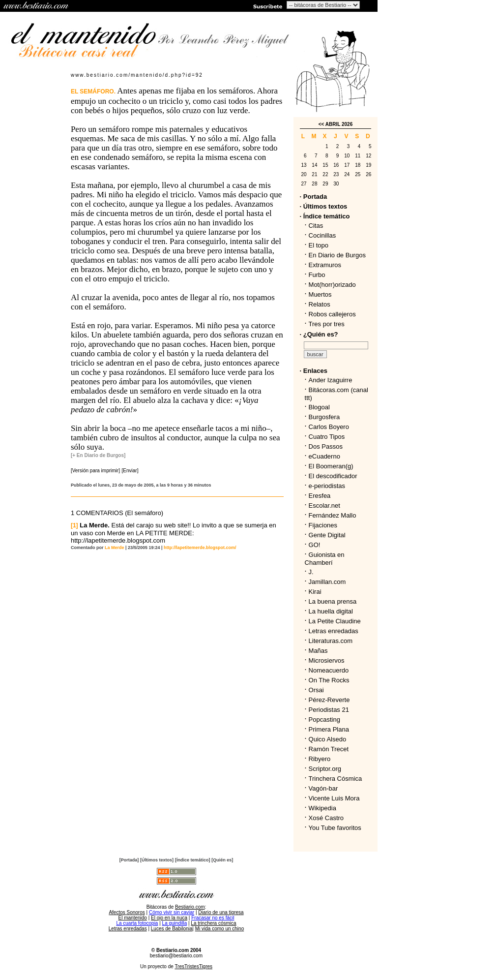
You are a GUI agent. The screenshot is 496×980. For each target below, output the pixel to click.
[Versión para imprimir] (95, 471)
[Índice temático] (193, 860)
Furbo (317, 275)
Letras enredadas (334, 631)
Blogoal (319, 407)
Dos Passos (326, 446)
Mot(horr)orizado (332, 285)
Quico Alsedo (328, 739)
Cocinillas (322, 235)
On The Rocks (329, 680)
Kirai (315, 592)
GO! (315, 545)
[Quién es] (222, 860)
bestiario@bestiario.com (176, 956)
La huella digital (331, 611)
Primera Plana (329, 729)
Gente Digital (327, 535)
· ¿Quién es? (319, 334)
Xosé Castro (326, 818)
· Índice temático (325, 216)
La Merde (115, 548)
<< (321, 124)
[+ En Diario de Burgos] (98, 455)
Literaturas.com (331, 641)
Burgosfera (326, 417)
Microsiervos (327, 660)
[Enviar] (130, 471)
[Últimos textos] (157, 860)
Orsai (316, 690)
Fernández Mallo (333, 515)
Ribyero (320, 759)
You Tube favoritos (335, 828)
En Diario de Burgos (337, 255)
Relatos (320, 304)
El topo (319, 245)
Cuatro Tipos (327, 437)
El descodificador (333, 476)
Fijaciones (323, 525)
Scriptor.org (325, 769)
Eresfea (320, 496)
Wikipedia (322, 808)
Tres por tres (327, 324)
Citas (316, 226)
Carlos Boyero (329, 427)
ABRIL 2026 (339, 124)
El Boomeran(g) (331, 466)
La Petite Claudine (335, 621)
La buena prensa (333, 601)
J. (311, 572)
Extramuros (325, 265)
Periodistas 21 (329, 710)
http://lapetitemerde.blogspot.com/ (200, 548)
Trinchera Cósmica (336, 779)
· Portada (314, 197)
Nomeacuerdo (329, 670)
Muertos (320, 294)
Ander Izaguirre (331, 380)
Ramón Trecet (329, 749)
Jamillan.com (327, 582)
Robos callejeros (332, 314)
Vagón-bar (323, 788)
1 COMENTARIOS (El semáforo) (117, 513)
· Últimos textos (324, 206)
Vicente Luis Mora (334, 798)
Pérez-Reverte (329, 700)
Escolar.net (324, 505)
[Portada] (129, 860)
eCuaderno (324, 456)
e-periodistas (327, 486)
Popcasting (324, 720)
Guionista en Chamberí (325, 559)
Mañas (318, 651)
